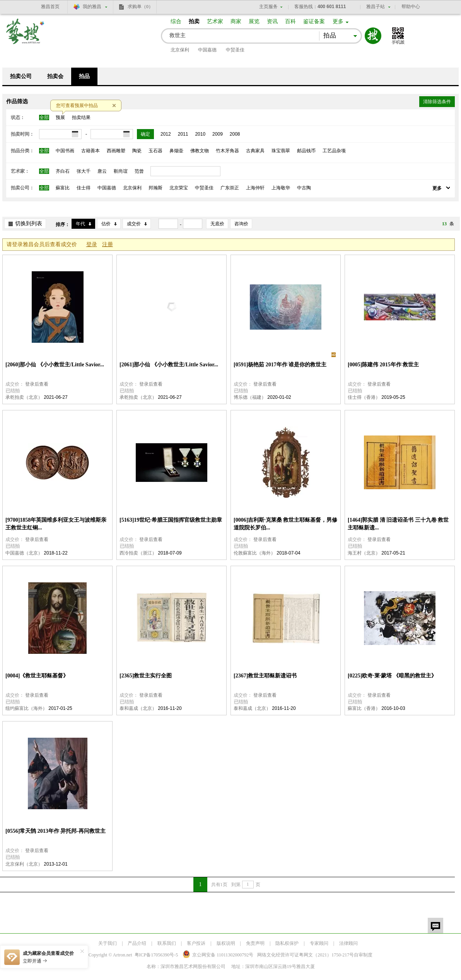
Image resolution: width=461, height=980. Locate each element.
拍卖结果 (81, 117)
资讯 (272, 21)
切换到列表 (29, 224)
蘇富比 (63, 188)
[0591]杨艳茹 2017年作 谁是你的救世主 (280, 365)
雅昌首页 (50, 7)
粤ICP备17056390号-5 (156, 955)
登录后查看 (37, 384)
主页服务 (268, 7)
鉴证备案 (314, 21)
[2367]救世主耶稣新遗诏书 (265, 676)
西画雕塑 (116, 151)
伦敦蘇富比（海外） (254, 553)
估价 (106, 224)
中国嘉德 (207, 50)
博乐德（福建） (250, 397)
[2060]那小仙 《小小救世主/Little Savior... (55, 365)
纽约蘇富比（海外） (26, 708)
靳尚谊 (121, 171)
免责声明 (255, 943)
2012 (166, 134)
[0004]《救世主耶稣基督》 (37, 676)
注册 (108, 244)
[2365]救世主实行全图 (146, 676)
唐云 (102, 171)
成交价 (134, 224)
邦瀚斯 (155, 188)
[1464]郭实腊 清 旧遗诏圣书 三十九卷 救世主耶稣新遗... (398, 524)
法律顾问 (348, 943)
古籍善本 (90, 151)
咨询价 (241, 224)
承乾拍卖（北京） (24, 397)
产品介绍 (137, 943)
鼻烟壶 (176, 151)
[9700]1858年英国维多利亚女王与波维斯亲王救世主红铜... (56, 524)
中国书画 (65, 151)
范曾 (139, 171)
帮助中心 (411, 7)
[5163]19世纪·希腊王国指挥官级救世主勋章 (171, 520)
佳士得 (84, 188)
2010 (200, 134)
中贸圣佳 (235, 50)
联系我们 (167, 943)
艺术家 (215, 21)
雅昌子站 (376, 7)
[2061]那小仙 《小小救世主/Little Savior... (169, 365)
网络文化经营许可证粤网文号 (306, 955)
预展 (60, 117)
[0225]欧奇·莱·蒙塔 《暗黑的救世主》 (392, 676)
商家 (236, 21)
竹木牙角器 (227, 151)
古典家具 (255, 151)
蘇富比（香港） (364, 708)
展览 (254, 21)
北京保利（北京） (24, 864)
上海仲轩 (255, 188)
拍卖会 (55, 76)
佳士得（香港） (364, 397)
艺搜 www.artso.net (26, 36)
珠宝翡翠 (281, 151)
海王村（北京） (364, 553)
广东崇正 (230, 188)
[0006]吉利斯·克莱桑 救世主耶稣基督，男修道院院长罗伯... (285, 524)
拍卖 (194, 21)
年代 (80, 224)
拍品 (84, 76)
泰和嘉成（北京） (138, 708)
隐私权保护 (287, 943)
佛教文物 (200, 151)
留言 (435, 926)
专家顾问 (319, 943)
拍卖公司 (21, 76)
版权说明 (226, 943)
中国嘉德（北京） (24, 553)
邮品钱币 (306, 151)
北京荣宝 (179, 188)
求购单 (140, 7)
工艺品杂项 (334, 151)
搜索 (373, 36)
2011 (183, 134)
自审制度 (363, 955)
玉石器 (155, 151)
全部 (44, 117)
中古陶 (304, 188)
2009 (218, 134)
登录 (92, 244)
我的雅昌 (92, 7)
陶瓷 (137, 151)
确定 (145, 134)
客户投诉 (196, 943)
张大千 (84, 171)
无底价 (217, 224)
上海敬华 (281, 188)
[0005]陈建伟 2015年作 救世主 (383, 365)
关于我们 (108, 943)
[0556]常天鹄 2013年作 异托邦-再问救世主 (55, 831)
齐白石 (63, 171)
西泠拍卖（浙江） (138, 553)
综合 (176, 21)
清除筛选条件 (437, 102)
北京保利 (180, 50)
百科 (290, 21)
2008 (235, 134)
